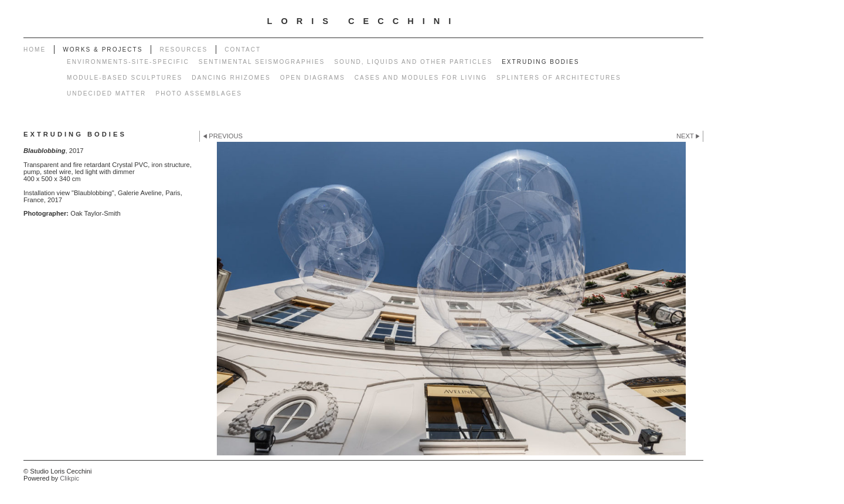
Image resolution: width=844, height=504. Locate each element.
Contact (243, 50)
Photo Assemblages (199, 93)
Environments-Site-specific (128, 62)
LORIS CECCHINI (364, 21)
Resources (183, 50)
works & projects (103, 50)
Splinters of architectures (559, 78)
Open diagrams (313, 78)
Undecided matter (106, 93)
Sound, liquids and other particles (413, 62)
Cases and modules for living (421, 78)
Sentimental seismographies (262, 62)
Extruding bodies (540, 62)
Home (35, 50)
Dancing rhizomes (231, 78)
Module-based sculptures (125, 78)
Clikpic (69, 478)
